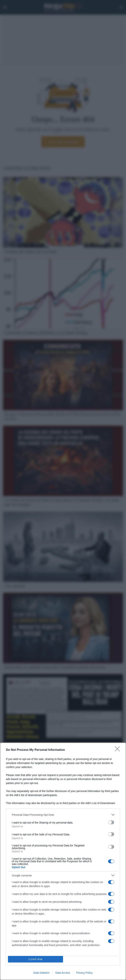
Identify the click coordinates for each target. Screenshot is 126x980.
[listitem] (63, 815)
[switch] (111, 822)
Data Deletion (41, 973)
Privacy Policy (84, 973)
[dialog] (63, 861)
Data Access (63, 973)
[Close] (119, 750)
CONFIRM (35, 959)
